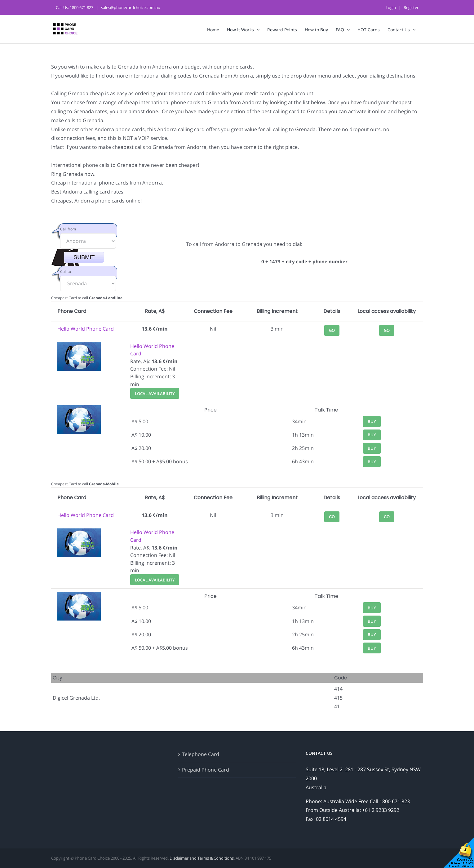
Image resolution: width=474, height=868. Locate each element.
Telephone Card (201, 754)
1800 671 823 (82, 7)
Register (411, 7)
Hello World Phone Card (86, 329)
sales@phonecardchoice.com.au (131, 7)
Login (391, 7)
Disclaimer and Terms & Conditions (202, 858)
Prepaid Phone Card (206, 770)
